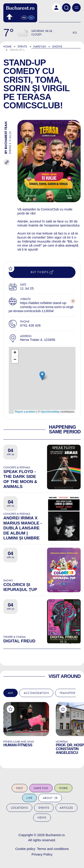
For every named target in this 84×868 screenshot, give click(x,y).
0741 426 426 (30, 325)
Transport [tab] (68, 693)
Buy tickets (42, 272)
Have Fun (40, 46)
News (42, 818)
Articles (66, 808)
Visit (20, 788)
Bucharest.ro (55, 835)
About (50, 798)
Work (64, 788)
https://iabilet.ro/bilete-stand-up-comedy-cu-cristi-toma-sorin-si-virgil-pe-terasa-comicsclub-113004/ (42, 307)
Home (7, 46)
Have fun (41, 788)
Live (29, 798)
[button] (56, 8)
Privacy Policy (42, 854)
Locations (19, 808)
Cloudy (37, 34)
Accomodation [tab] (36, 693)
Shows (57, 46)
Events (22, 46)
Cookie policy (25, 849)
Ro (75, 33)
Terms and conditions (53, 849)
